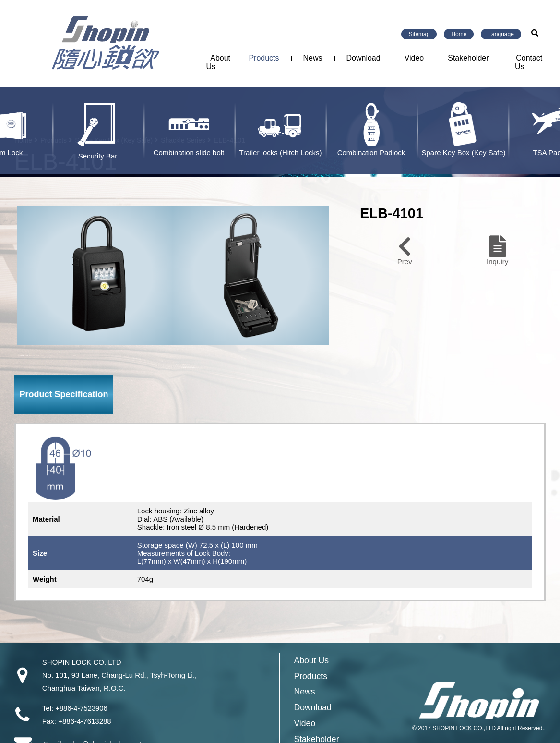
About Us (218, 62)
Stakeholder (468, 58)
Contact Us (529, 62)
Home (459, 34)
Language (501, 34)
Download (363, 58)
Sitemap (419, 34)
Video (414, 58)
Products (264, 58)
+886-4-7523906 (82, 708)
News (313, 58)
